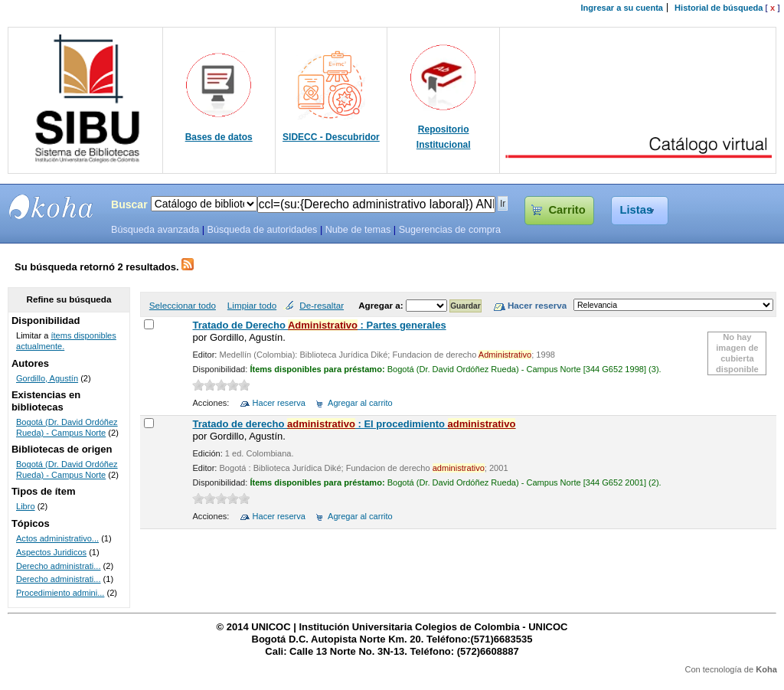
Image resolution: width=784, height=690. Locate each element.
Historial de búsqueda (719, 8)
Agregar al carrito (360, 403)
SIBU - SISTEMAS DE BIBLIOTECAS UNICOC (51, 207)
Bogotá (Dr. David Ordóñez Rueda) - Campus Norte (67, 427)
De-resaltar (322, 305)
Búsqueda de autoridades (262, 230)
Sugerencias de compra (450, 230)
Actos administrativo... (57, 538)
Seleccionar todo (183, 305)
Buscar (129, 204)
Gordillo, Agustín (47, 378)
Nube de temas (358, 230)
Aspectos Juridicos (51, 552)
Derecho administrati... (59, 566)
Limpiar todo (252, 305)
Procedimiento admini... (60, 593)
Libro (26, 506)
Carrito (567, 210)
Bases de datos (219, 137)
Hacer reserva (279, 403)
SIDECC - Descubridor (331, 137)
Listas (637, 210)
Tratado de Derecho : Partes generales (319, 325)
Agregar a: (382, 305)
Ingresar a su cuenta (622, 8)
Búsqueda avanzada (155, 230)
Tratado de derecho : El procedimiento (354, 424)
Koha (766, 669)
